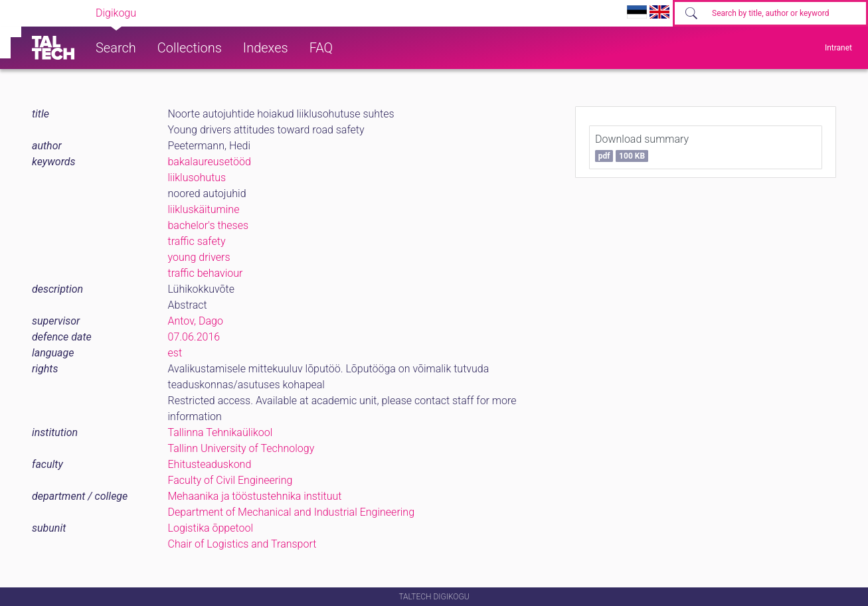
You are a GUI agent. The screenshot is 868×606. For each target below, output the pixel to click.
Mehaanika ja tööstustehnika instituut (255, 496)
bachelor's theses (209, 225)
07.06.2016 (194, 337)
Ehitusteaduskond (210, 464)
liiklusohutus (197, 178)
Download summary (642, 147)
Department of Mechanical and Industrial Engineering (292, 512)
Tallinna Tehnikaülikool (220, 432)
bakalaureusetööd (210, 162)
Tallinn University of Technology (241, 448)
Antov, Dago (196, 321)
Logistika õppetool (211, 528)
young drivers (199, 257)
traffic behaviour (206, 273)
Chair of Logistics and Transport (242, 544)
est (175, 353)
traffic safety (197, 241)
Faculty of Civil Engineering (230, 480)
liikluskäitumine (204, 209)
